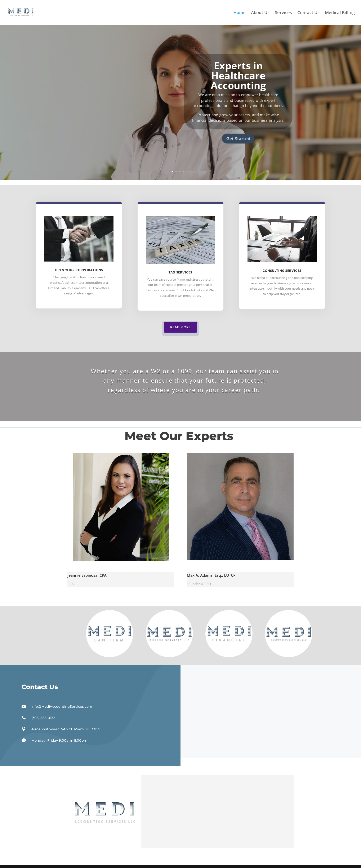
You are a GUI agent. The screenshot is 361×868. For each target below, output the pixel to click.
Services (283, 13)
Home (240, 13)
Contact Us (308, 13)
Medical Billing (340, 13)
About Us (260, 13)
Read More (180, 327)
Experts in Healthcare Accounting (238, 75)
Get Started (238, 139)
